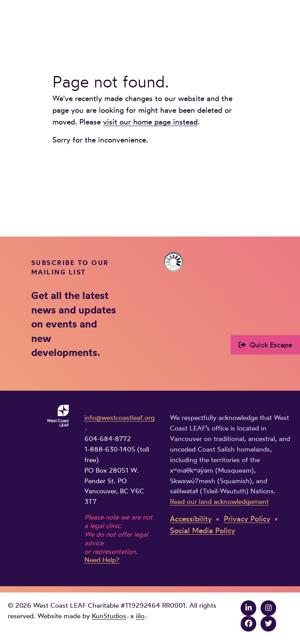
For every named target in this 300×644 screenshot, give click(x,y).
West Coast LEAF (66, 24)
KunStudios (109, 616)
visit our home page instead (150, 122)
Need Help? (102, 560)
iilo (140, 616)
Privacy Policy (247, 519)
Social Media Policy (203, 531)
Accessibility (191, 519)
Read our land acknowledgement (219, 502)
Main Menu (287, 22)
